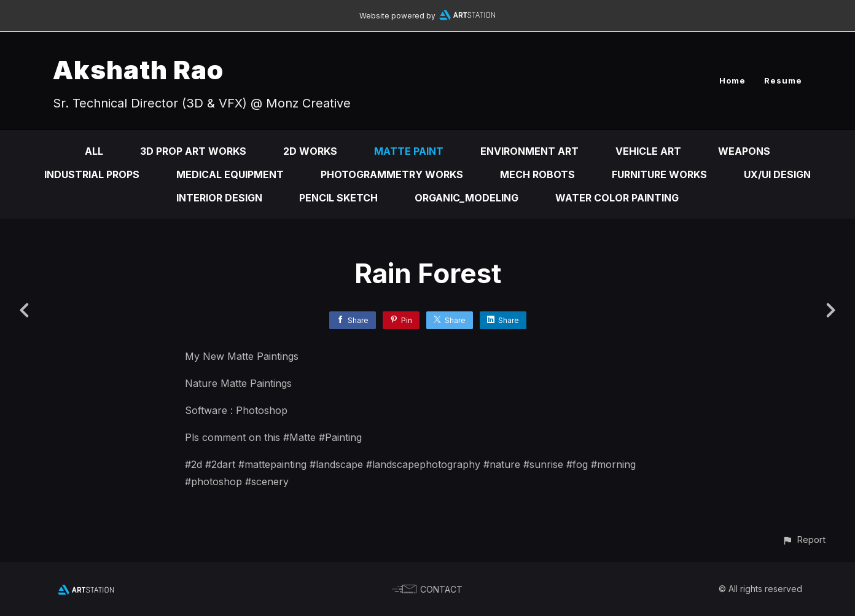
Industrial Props (92, 174)
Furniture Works (659, 174)
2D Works (310, 151)
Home (732, 80)
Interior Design (219, 198)
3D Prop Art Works (193, 151)
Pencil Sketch (338, 198)
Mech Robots (537, 174)
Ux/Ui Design (777, 174)
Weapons (744, 151)
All (94, 151)
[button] (804, 540)
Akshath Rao (138, 70)
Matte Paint (409, 151)
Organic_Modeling (467, 198)
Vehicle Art (648, 151)
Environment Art (529, 151)
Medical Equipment (230, 174)
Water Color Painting (617, 198)
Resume (783, 80)
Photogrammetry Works (392, 174)
